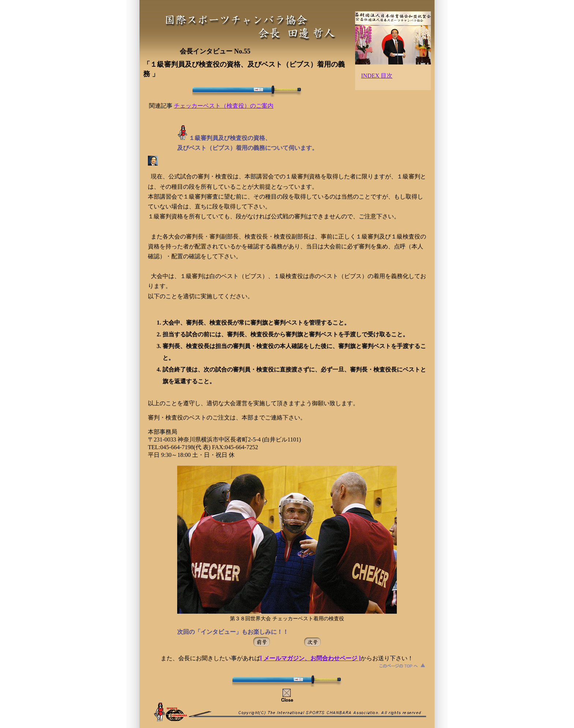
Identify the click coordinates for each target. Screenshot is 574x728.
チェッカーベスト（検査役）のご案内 (224, 106)
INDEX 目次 (377, 76)
